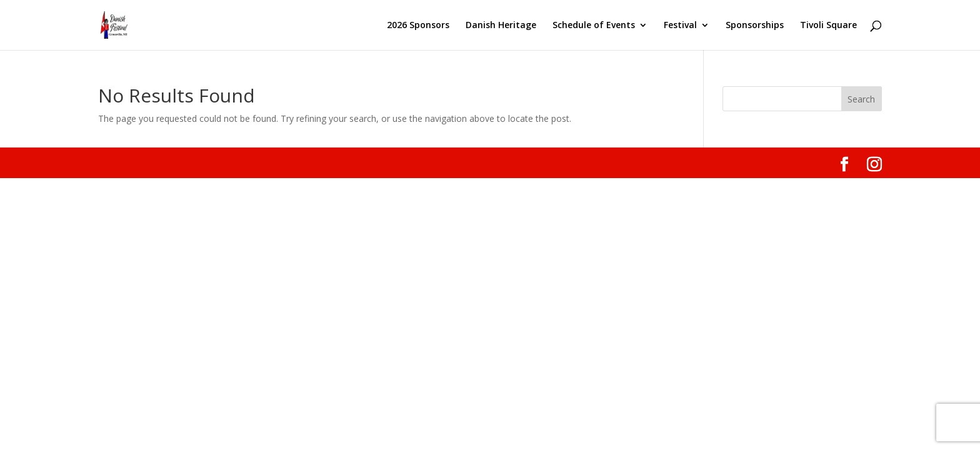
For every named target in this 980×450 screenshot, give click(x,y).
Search (861, 99)
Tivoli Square (828, 26)
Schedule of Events (594, 26)
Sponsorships (755, 26)
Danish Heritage (501, 26)
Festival (680, 26)
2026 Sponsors (418, 26)
